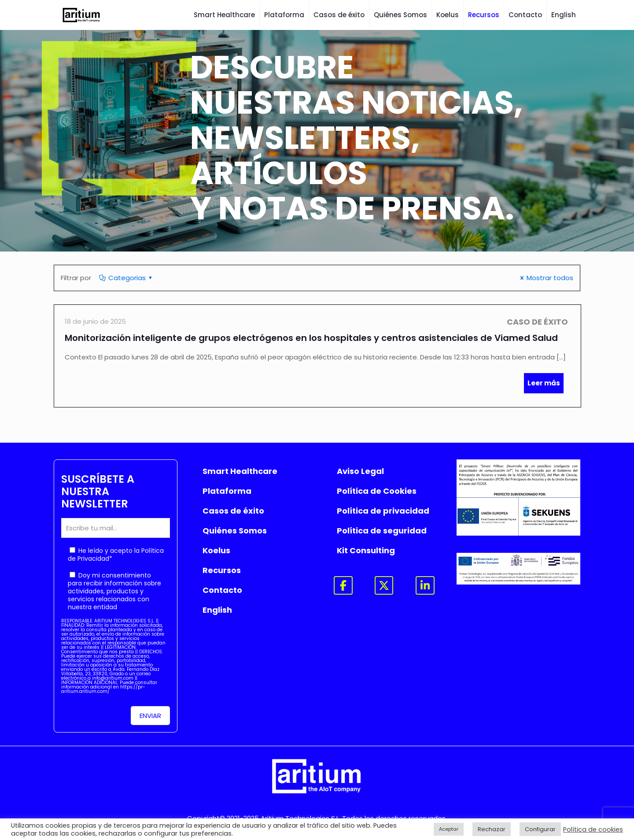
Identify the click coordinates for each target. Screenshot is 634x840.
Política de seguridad (382, 531)
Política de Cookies (377, 491)
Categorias (126, 278)
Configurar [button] (540, 829)
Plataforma (227, 491)
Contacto (222, 590)
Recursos (222, 570)
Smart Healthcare (240, 471)
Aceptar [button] (449, 829)
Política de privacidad (383, 511)
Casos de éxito (233, 511)
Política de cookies (593, 829)
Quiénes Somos (235, 531)
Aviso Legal (360, 471)
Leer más (544, 383)
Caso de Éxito (537, 322)
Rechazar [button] (492, 829)
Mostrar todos (545, 278)
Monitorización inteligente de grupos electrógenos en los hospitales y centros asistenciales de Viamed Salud (311, 338)
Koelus (216, 550)
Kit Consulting (366, 550)
